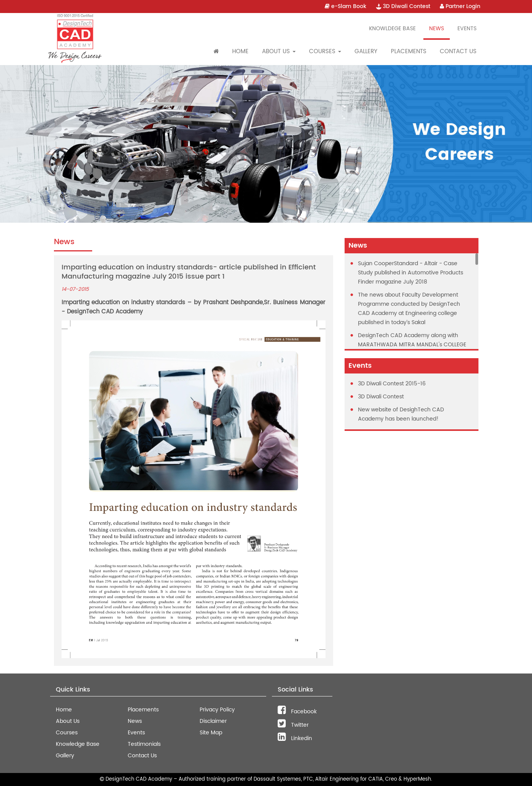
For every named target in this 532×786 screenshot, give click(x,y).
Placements (409, 51)
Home (240, 51)
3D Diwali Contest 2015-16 (392, 384)
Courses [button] (325, 51)
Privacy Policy (217, 710)
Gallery (366, 51)
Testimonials (144, 744)
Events (467, 29)
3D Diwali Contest (403, 6)
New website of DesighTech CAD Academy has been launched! (401, 414)
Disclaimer (213, 721)
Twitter (293, 725)
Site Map (211, 733)
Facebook (297, 712)
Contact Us (458, 51)
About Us (68, 721)
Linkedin (295, 738)
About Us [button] (279, 51)
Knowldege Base (392, 29)
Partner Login (460, 6)
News (437, 29)
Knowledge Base (78, 744)
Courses (67, 733)
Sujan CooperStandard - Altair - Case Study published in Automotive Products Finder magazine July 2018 (411, 273)
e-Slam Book (346, 6)
